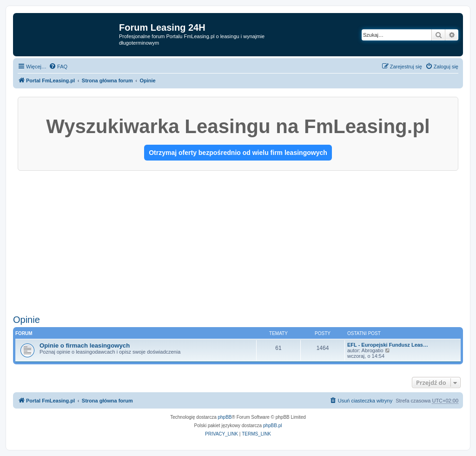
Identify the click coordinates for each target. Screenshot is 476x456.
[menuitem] (58, 67)
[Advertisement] (238, 241)
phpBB (225, 417)
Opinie (26, 320)
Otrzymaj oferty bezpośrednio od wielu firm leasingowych (238, 153)
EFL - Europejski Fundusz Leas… (388, 345)
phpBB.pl (273, 426)
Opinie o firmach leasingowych (85, 345)
